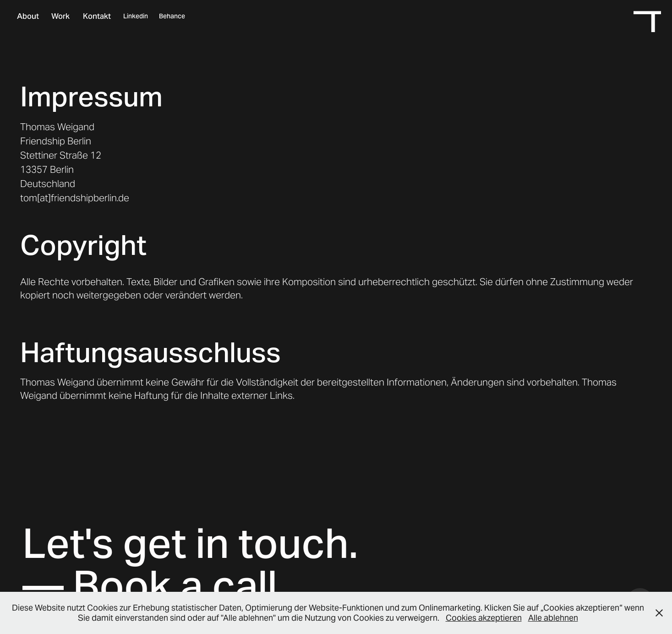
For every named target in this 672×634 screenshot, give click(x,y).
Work (60, 16)
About (28, 16)
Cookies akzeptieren (484, 618)
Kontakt (97, 16)
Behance (172, 16)
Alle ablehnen (553, 618)
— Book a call (150, 585)
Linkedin (136, 16)
